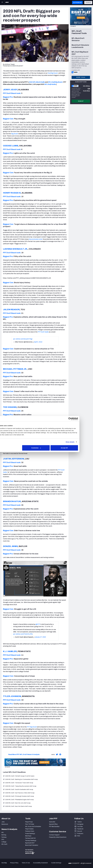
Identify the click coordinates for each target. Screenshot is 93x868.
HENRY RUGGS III (12, 193)
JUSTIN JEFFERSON (14, 459)
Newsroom (5, 824)
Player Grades (29, 829)
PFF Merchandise (54, 827)
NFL (3, 833)
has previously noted (36, 239)
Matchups (28, 836)
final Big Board (53, 73)
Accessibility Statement (40, 863)
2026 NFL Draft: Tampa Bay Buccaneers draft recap (20, 786)
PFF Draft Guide (43, 332)
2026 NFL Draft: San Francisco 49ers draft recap (19, 793)
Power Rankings (30, 834)
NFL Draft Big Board (55, 82)
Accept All (74, 448)
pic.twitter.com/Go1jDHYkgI (23, 339)
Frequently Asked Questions (58, 837)
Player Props (29, 822)
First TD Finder (30, 824)
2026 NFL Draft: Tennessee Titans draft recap (18, 783)
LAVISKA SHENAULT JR (15, 249)
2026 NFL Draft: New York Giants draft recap (17, 806)
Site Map (4, 863)
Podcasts (80, 834)
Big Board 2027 (30, 843)
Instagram (80, 824)
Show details (79, 442)
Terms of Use (26, 863)
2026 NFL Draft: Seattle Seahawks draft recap (18, 790)
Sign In (88, 3)
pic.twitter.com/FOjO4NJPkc (23, 634)
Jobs (3, 822)
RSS (79, 836)
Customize (46, 448)
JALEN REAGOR (11, 309)
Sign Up (81, 101)
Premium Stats (30, 831)
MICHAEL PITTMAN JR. (15, 369)
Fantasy (4, 837)
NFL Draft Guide (50, 84)
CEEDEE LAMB (11, 146)
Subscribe (52, 822)
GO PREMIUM (77, 3)
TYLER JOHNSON (12, 696)
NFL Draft (4, 844)
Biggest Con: (8, 119)
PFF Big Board (32, 727)
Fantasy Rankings (31, 841)
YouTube (80, 827)
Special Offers (53, 824)
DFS (3, 840)
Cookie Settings (56, 863)
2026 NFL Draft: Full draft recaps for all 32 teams (19, 776)
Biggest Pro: (8, 97)
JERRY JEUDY (10, 90)
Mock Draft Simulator (32, 845)
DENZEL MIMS (10, 546)
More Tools (81, 77)
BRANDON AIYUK (12, 501)
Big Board (15, 134)
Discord (80, 831)
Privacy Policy (14, 863)
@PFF (38, 624)
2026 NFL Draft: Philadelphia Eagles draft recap (18, 800)
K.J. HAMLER (10, 651)
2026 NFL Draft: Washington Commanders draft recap (20, 779)
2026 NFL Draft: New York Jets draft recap (17, 803)
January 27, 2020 (40, 637)
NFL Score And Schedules (33, 827)
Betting (4, 835)
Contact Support (54, 835)
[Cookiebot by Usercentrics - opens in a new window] (79, 419)
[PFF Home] (7, 3)
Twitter (79, 822)
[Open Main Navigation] (2, 3)
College (4, 842)
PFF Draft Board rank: (12, 93)
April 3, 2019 (38, 342)
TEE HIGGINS (10, 407)
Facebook (80, 829)
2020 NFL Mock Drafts (37, 82)
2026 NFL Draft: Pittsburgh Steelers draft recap (18, 796)
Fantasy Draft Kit (30, 838)
